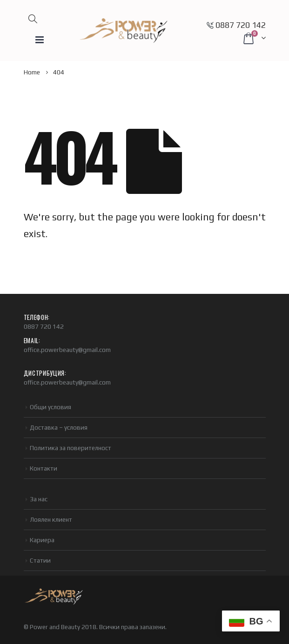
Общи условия (50, 407)
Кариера (42, 540)
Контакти (44, 468)
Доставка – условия (59, 427)
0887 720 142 (241, 25)
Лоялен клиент (51, 519)
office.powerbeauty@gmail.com (67, 350)
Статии (40, 560)
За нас (39, 499)
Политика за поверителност (71, 448)
